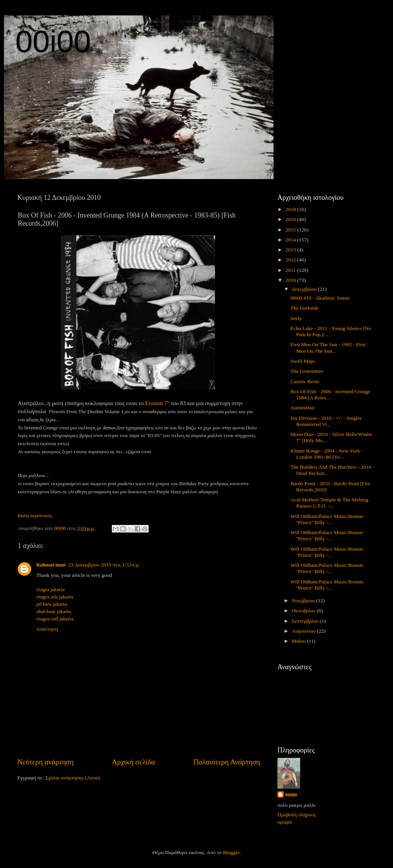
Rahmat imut (51, 565)
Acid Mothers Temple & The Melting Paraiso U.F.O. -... (329, 503)
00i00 (53, 41)
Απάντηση (47, 629)
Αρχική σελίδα (133, 762)
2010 (291, 280)
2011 (291, 270)
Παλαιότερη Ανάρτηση (227, 762)
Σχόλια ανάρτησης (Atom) (73, 778)
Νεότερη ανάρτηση (45, 762)
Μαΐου (299, 641)
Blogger (231, 852)
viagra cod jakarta (55, 619)
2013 (291, 250)
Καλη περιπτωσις (35, 515)
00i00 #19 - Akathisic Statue (320, 298)
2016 (291, 219)
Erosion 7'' (157, 403)
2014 (291, 240)
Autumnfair (303, 408)
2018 (291, 209)
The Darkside (305, 308)
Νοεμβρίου (304, 601)
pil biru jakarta (51, 604)
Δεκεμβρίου (305, 289)
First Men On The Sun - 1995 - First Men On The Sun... (328, 348)
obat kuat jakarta (54, 611)
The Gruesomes (307, 371)
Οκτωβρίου (304, 611)
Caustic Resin (305, 381)
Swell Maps (303, 361)
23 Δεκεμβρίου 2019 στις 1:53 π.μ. (104, 565)
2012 (291, 260)
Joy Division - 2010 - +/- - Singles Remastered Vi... (326, 421)
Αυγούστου (304, 631)
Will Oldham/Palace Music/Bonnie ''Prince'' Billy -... (327, 519)
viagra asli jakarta (55, 597)
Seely (296, 318)
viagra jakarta (50, 589)
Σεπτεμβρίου (306, 621)
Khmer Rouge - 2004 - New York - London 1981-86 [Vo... (327, 454)
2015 (291, 230)
